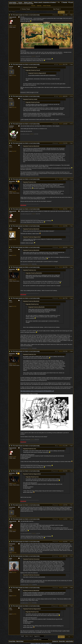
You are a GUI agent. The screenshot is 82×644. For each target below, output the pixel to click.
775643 (71, 298)
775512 (71, 267)
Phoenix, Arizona (16, 193)
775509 (71, 247)
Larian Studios (13, 2)
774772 (71, 124)
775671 (71, 505)
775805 (71, 606)
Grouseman (55, 556)
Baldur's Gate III (28, 2)
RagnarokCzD (55, 471)
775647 (71, 446)
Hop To (23, 636)
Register (64, 2)
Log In (71, 2)
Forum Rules (12, 641)
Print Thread (12, 12)
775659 (71, 471)
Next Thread (57, 9)
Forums (20, 2)
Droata (56, 64)
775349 (71, 179)
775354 (71, 209)
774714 (71, 96)
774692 (71, 64)
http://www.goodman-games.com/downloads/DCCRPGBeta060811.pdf (37, 391)
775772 (71, 542)
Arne (57, 179)
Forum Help (62, 641)
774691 (71, 15)
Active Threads (47, 6)
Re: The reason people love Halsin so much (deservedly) (25, 15)
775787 (71, 556)
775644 (71, 351)
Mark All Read (20, 641)
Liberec (14, 27)
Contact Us (55, 641)
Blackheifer (55, 15)
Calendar (39, 6)
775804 (71, 588)
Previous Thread (25, 9)
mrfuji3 (56, 96)
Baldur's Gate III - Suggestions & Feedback (45, 2)
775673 (71, 519)
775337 (71, 143)
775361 (71, 226)
